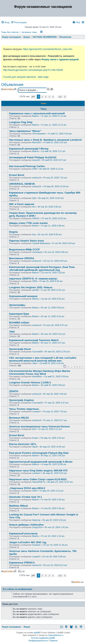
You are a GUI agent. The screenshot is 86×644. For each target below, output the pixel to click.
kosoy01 (36, 160)
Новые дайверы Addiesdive (26, 525)
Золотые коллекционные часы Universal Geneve (39, 426)
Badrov (35, 116)
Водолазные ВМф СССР (24, 249)
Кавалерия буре (19, 314)
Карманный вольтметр (23, 533)
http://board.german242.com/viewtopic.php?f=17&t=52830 (33, 70)
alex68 (35, 290)
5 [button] (53, 97)
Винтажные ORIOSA (22, 258)
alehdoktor (37, 376)
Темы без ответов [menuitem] (10, 32)
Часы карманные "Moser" (25, 131)
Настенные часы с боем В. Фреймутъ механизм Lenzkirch (45, 140)
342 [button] (60, 97)
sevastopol (37, 252)
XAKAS (36, 218)
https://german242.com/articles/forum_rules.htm (48, 49)
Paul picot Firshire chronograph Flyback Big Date (39, 453)
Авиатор (36, 520)
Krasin (35, 438)
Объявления (12, 85)
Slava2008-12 (39, 482)
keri (34, 207)
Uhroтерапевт (39, 134)
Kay (34, 234)
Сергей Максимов (41, 243)
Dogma (13, 232)
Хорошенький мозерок (23, 296)
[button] (33, 97)
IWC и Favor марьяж (22, 204)
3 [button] (46, 97)
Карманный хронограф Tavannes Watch (34, 340)
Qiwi (34, 198)
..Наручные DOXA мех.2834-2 (27, 488)
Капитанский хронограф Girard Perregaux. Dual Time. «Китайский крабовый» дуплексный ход (42, 269)
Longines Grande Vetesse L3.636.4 (30, 382)
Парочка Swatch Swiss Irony (26, 241)
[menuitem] (5, 22)
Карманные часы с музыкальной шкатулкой (37, 113)
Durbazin (36, 545)
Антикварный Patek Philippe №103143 (33, 157)
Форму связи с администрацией (60, 60)
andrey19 (37, 178)
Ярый (35, 447)
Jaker (35, 363)
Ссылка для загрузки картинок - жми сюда (26, 77)
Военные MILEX (19, 418)
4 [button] (49, 97)
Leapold (36, 557)
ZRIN (35, 169)
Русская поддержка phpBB (43, 638)
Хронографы (17, 305)
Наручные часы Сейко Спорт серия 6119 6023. (38, 479)
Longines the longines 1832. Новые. (31, 287)
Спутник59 (37, 352)
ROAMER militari (19, 323)
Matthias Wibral (18, 506)
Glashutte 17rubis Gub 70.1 (25, 497)
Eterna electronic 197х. (23, 444)
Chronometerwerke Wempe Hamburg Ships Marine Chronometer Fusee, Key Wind (40, 372)
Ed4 (34, 429)
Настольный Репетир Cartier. (27, 166)
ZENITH (14, 391)
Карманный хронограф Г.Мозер (29, 149)
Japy (12, 331)
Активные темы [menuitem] (29, 32)
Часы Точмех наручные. (24, 409)
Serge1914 (37, 527)
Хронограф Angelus (21, 400)
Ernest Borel (17, 175)
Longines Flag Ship (21, 122)
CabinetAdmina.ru (56, 635)
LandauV (36, 411)
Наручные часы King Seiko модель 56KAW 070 (38, 471)
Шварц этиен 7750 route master (28, 223)
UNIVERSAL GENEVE (22, 184)
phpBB (37, 633)
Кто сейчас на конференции (18, 589)
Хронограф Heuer (20, 349)
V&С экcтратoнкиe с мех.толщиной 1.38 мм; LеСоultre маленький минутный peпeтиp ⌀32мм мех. (43, 359)
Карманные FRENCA (22, 563)
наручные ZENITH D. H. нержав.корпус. (33, 279)
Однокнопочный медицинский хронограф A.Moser (41, 462)
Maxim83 (36, 142)
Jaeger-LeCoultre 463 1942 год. (28, 542)
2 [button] (42, 97)
